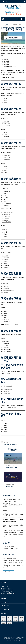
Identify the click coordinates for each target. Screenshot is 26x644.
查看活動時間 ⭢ (9, 572)
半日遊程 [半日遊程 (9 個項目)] (10, 617)
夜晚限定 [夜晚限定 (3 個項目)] (21, 617)
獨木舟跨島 (5, 260)
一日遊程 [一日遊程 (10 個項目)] (4, 617)
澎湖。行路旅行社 (13, 6)
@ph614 (13, 78)
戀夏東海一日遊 (6, 156)
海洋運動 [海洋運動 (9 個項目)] (15, 620)
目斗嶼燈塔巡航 (6, 126)
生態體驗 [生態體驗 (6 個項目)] (4, 623)
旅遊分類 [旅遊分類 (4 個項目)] (10, 620)
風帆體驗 (5, 262)
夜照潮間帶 (5, 292)
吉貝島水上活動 (6, 124)
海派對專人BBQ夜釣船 (8, 290)
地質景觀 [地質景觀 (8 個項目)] (15, 617)
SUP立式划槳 (6, 258)
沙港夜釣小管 (6, 288)
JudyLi (19, 640)
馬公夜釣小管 (6, 287)
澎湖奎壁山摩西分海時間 (12, 467)
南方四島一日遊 (6, 216)
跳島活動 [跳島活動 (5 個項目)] (10, 623)
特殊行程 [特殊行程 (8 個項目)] (21, 620)
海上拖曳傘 (5, 256)
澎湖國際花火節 (9, 486)
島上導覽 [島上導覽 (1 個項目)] (4, 620)
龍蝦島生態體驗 (6, 160)
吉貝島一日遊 (6, 122)
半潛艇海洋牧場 (6, 267)
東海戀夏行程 (6, 391)
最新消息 (8, 25)
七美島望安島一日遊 (7, 390)
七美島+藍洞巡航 (7, 222)
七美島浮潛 (5, 220)
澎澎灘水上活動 (6, 158)
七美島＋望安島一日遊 (8, 212)
